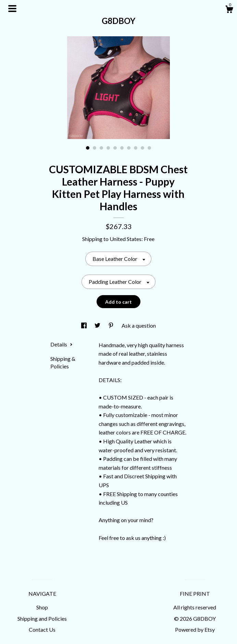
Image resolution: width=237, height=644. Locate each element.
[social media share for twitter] (98, 325)
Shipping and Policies (42, 618)
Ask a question (139, 325)
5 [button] (115, 148)
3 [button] (101, 148)
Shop (42, 607)
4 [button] (108, 148)
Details (61, 344)
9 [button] (142, 148)
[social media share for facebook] (84, 325)
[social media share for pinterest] (111, 325)
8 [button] (136, 148)
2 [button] (95, 148)
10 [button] (149, 148)
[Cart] (229, 10)
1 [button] (88, 148)
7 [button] (129, 148)
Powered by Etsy (195, 629)
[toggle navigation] (12, 9)
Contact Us (42, 629)
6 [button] (122, 148)
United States (126, 239)
